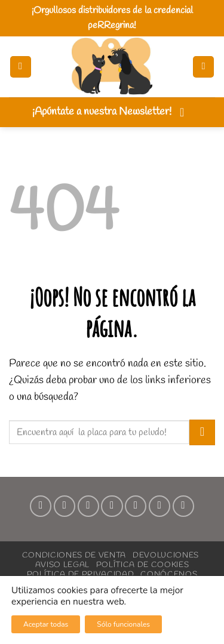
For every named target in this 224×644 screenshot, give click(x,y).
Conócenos (169, 574)
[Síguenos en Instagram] (65, 506)
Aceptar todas (46, 624)
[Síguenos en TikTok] (88, 506)
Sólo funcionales (123, 624)
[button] (21, 67)
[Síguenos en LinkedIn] (159, 506)
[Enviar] (202, 432)
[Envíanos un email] (112, 506)
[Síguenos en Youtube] (183, 506)
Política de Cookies (143, 565)
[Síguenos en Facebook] (41, 506)
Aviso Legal (62, 565)
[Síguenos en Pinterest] (136, 506)
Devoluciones (166, 555)
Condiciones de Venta (74, 555)
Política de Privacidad (81, 574)
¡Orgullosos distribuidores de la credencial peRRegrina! (112, 18)
